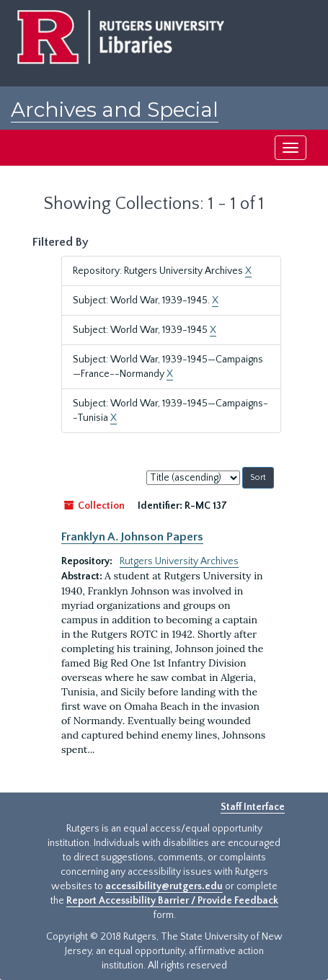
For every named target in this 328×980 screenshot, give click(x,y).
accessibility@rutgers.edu (164, 886)
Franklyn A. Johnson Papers (132, 537)
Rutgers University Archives (179, 561)
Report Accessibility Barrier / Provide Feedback (172, 901)
